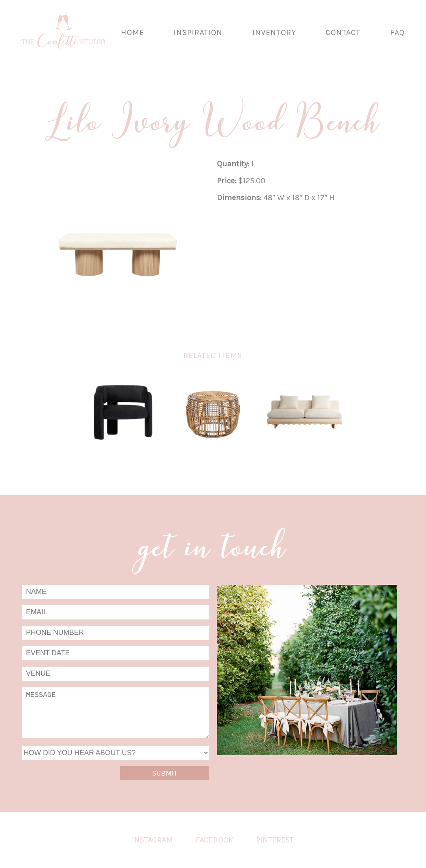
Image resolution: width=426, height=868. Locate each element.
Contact (343, 32)
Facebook (214, 840)
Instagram (152, 840)
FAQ (397, 32)
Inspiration (198, 32)
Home (132, 32)
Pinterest (275, 840)
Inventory (274, 32)
